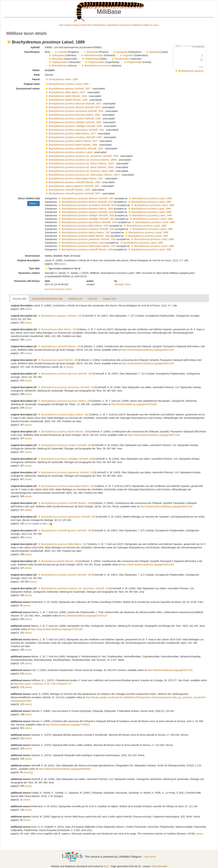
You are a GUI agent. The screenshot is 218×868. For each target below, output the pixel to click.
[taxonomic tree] (52, 289)
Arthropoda (90, 52)
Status (36, 70)
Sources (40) (19, 299)
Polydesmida (90, 59)
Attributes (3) (75, 299)
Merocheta (55, 59)
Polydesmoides (58, 62)
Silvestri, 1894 (66, 96)
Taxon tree (86, 25)
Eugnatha (126, 55)
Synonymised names (28, 89)
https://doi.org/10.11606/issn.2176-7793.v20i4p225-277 (43, 684)
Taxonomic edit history (27, 281)
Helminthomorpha (92, 55)
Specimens (113, 25)
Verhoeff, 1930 (74, 111)
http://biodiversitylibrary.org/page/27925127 (85, 616)
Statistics (136, 25)
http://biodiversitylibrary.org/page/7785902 (68, 725)
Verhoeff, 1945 (73, 137)
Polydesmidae (133, 62)
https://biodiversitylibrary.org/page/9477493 (170, 670)
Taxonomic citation (29, 273)
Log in (156, 25)
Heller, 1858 (61, 79)
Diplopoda (152, 52)
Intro (61, 25)
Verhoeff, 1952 (74, 130)
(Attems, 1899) (81, 160)
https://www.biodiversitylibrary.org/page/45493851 (65, 769)
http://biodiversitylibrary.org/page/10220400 (134, 404)
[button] (9, 42)
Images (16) (109, 299)
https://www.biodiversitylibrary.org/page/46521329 (148, 350)
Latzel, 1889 (67, 84)
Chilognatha (56, 55)
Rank (37, 75)
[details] (62, 264)
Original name (32, 84)
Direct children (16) (29, 198)
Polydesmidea (120, 59)
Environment (32, 256)
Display (33, 204)
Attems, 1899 (72, 115)
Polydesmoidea (94, 62)
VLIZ (106, 866)
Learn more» (150, 857)
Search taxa (72, 25)
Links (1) (92, 299)
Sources (125, 25)
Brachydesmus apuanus (191, 71)
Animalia (61, 52)
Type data (34, 268)
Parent (36, 79)
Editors (147, 25)
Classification (32, 52)
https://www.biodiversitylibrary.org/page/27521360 (57, 629)
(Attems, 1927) (79, 163)
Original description (28, 260)
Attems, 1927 (65, 92)
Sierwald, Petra (122, 284)
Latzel (68, 152)
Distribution (99, 25)
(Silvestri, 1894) (79, 167)
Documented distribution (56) (47, 299)
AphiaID (35, 47)
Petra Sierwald (159, 866)
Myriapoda (120, 52)
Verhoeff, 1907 (68, 89)
